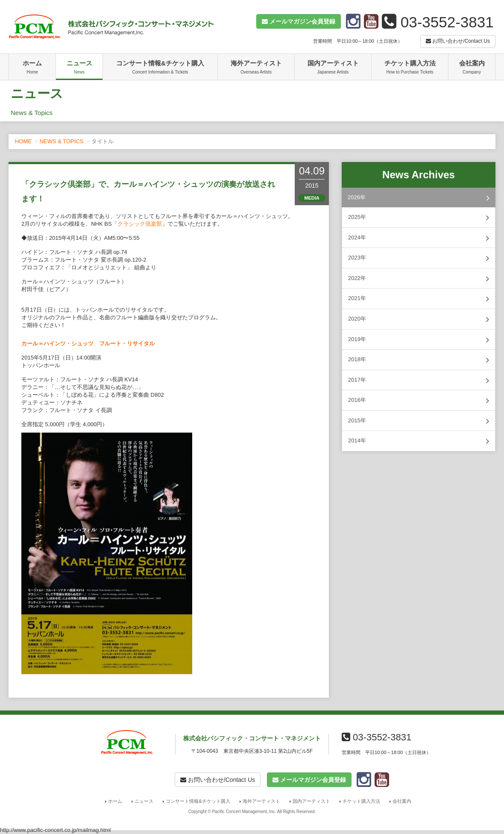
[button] (299, 21)
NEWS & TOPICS (62, 141)
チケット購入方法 (410, 68)
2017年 (419, 380)
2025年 (419, 218)
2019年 (419, 340)
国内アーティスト (333, 68)
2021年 (419, 299)
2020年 (419, 319)
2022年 (419, 279)
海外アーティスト (256, 68)
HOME (23, 141)
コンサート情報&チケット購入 (160, 68)
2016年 (419, 401)
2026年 (419, 198)
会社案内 (472, 68)
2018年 (419, 360)
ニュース (79, 68)
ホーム (32, 68)
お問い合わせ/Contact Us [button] (458, 41)
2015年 (419, 421)
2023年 (419, 258)
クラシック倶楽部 (140, 224)
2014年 (419, 441)
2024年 (419, 238)
